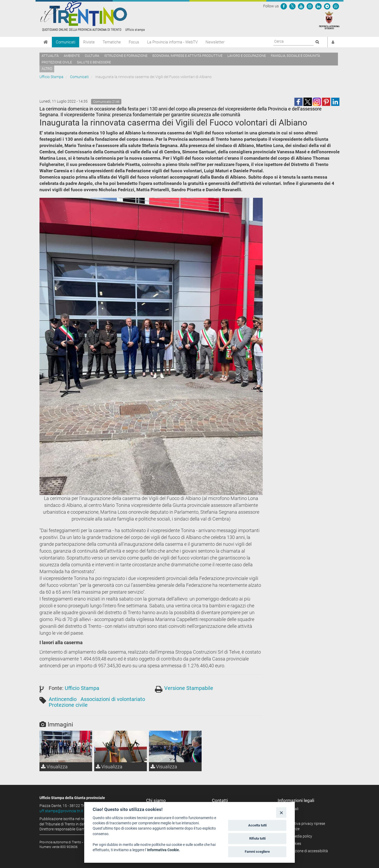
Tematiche (112, 42)
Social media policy (297, 836)
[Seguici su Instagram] (310, 6)
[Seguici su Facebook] (284, 6)
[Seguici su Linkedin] (318, 6)
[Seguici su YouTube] (301, 6)
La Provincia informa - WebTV (172, 42)
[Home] (46, 42)
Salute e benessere (94, 62)
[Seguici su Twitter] (292, 6)
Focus (134, 42)
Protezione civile (57, 62)
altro (47, 69)
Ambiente (72, 56)
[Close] (281, 812)
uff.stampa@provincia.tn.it (61, 811)
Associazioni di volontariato (113, 699)
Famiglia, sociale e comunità (295, 56)
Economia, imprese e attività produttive (187, 56)
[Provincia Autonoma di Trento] (329, 20)
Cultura (92, 56)
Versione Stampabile (189, 688)
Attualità (50, 56)
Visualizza (54, 767)
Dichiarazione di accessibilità (305, 851)
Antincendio (63, 699)
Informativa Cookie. (164, 850)
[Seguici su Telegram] (327, 6)
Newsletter (215, 42)
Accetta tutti (257, 825)
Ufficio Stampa (51, 77)
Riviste (89, 42)
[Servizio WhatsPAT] (336, 6)
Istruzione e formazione (126, 56)
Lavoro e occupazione (247, 56)
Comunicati (66, 42)
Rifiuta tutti (257, 838)
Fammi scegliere (257, 852)
